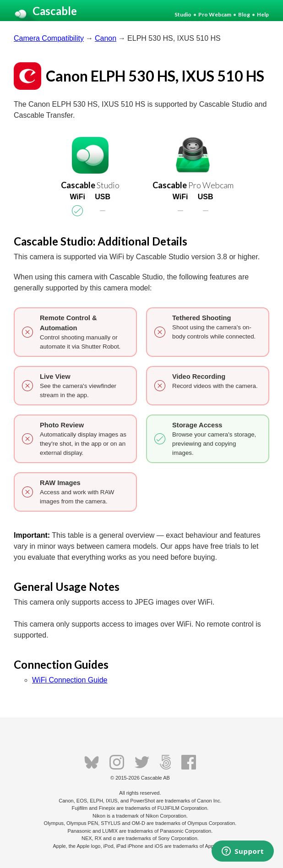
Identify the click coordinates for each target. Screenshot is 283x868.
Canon (106, 38)
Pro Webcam (215, 14)
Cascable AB (155, 778)
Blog (244, 14)
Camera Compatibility (49, 38)
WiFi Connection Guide (70, 680)
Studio (183, 14)
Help (263, 14)
